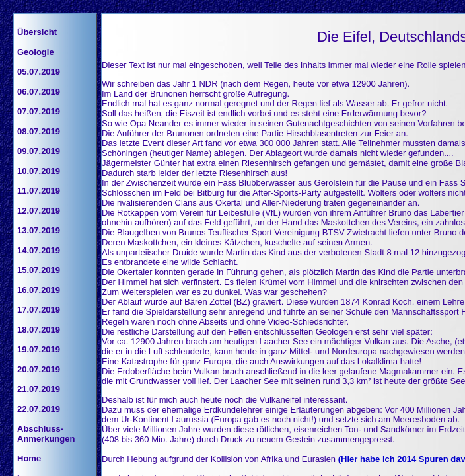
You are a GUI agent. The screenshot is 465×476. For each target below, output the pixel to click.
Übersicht (37, 32)
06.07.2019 (39, 92)
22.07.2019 (39, 409)
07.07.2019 (39, 111)
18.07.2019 (39, 330)
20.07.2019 (39, 369)
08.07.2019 (39, 131)
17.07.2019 (39, 310)
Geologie (36, 52)
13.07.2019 (39, 230)
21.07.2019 (39, 389)
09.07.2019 (39, 151)
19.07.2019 (39, 349)
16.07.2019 (39, 290)
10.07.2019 (39, 171)
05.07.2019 (39, 72)
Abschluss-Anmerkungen (46, 434)
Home (29, 458)
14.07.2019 (39, 250)
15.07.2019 (39, 270)
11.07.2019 (39, 191)
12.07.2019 (39, 211)
